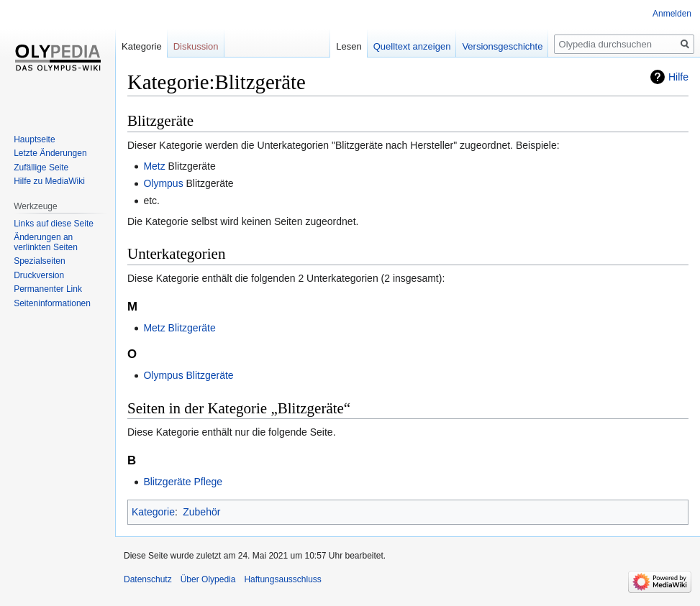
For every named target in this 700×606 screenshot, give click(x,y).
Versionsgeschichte (502, 46)
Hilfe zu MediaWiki (49, 181)
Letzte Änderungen (50, 153)
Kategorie (153, 512)
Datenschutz (148, 579)
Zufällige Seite (41, 167)
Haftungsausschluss (282, 579)
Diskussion (196, 46)
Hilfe (678, 77)
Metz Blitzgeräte (179, 328)
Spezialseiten (39, 261)
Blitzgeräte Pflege (183, 482)
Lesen (349, 46)
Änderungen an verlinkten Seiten (46, 242)
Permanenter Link (48, 289)
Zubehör (201, 512)
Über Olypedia (208, 579)
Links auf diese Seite (54, 224)
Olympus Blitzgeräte (188, 375)
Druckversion (39, 275)
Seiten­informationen (52, 303)
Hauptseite (34, 139)
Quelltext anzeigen (412, 46)
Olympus (163, 183)
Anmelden (672, 14)
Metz (154, 166)
